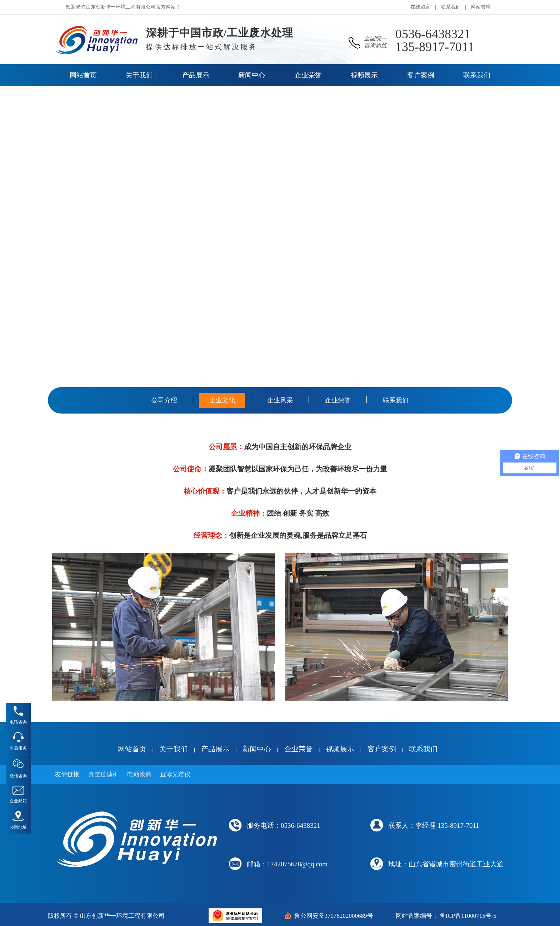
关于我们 (174, 749)
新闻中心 (257, 749)
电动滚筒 (139, 774)
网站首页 (132, 749)
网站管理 (481, 7)
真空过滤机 (103, 774)
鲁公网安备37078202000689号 (334, 916)
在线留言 (420, 7)
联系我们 (451, 7)
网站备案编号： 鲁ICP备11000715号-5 (446, 916)
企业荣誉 (299, 749)
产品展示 (215, 749)
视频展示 (340, 749)
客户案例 (382, 749)
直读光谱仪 (175, 774)
